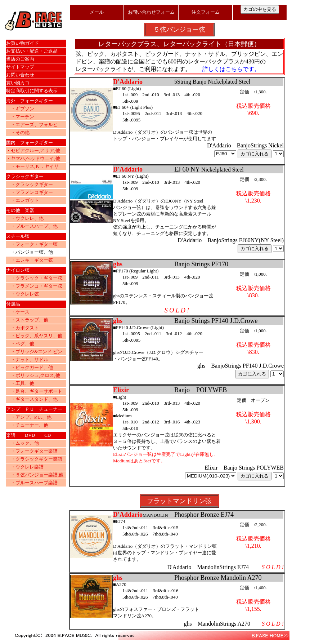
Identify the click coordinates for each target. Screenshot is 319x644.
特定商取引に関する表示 (32, 91)
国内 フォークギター (30, 143)
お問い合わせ (20, 75)
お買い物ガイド (23, 43)
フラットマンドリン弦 (179, 501)
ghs (118, 264)
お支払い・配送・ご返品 (32, 51)
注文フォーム (206, 12)
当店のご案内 (20, 59)
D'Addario (128, 169)
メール (97, 12)
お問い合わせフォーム (151, 12)
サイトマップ (20, 67)
